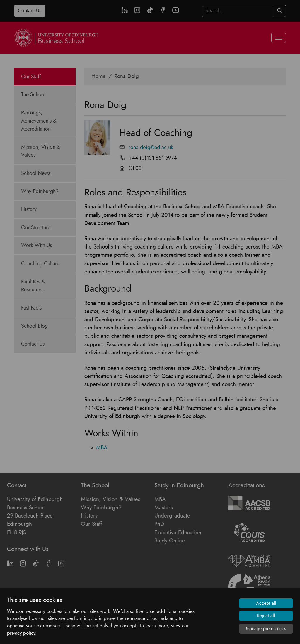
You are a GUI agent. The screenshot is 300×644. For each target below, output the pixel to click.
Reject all (266, 616)
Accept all (266, 603)
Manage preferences (266, 629)
